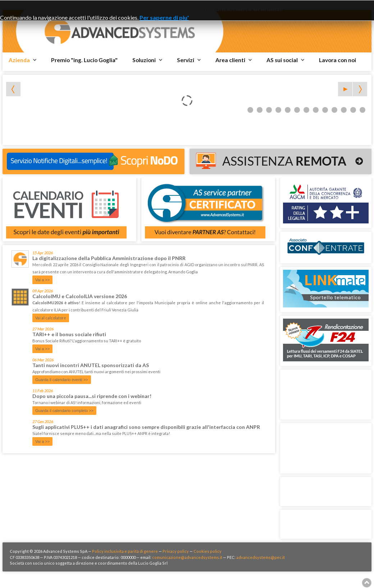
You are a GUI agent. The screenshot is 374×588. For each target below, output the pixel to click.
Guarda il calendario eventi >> (62, 380)
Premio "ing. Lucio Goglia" (84, 60)
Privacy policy (176, 551)
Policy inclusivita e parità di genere (125, 551)
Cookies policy (207, 551)
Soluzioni (144, 60)
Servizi (186, 60)
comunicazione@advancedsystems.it (187, 557)
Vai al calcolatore (51, 318)
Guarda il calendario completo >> (64, 411)
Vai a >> (42, 280)
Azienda (19, 60)
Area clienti (230, 60)
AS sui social (282, 60)
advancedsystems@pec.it (261, 557)
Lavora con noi (337, 60)
